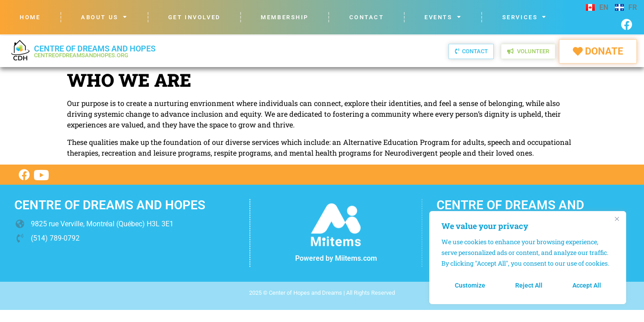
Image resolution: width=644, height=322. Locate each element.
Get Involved (194, 17)
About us (104, 17)
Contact (367, 17)
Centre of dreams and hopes (95, 51)
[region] (528, 258)
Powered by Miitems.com (336, 258)
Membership (285, 17)
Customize (470, 285)
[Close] (617, 219)
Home (30, 17)
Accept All (587, 285)
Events (443, 17)
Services (525, 17)
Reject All (529, 285)
